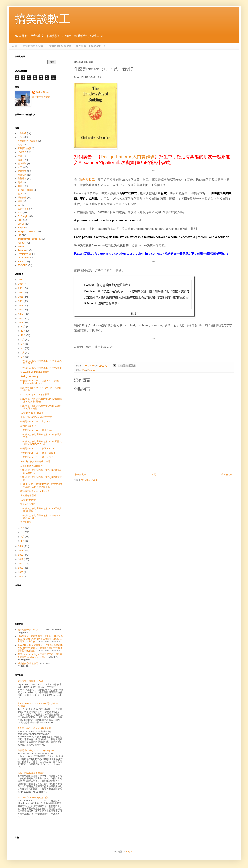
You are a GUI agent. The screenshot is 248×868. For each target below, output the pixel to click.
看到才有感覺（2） (30, 426)
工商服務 (22, 133)
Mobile (21, 246)
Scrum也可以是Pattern (32, 413)
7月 (23, 348)
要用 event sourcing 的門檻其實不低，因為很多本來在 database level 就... (40, 656)
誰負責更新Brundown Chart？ (35, 491)
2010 (21, 564)
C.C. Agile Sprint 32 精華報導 (35, 372)
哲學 (20, 156)
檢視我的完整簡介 (41, 97)
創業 (20, 182)
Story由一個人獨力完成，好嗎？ (36, 461)
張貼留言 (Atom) (89, 480)
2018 (21, 310)
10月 (24, 335)
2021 (21, 297)
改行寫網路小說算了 (28, 141)
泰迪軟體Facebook (60, 46)
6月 (23, 352)
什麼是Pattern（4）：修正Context (37, 430)
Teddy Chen (42, 92)
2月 (23, 537)
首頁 (14, 46)
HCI (20, 235)
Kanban (21, 243)
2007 (21, 577)
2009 (21, 568)
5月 (23, 357)
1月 (23, 541)
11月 (24, 331)
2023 (21, 288)
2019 (21, 305)
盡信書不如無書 (25, 190)
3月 (23, 532)
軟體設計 (22, 175)
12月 (24, 327)
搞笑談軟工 (43, 19)
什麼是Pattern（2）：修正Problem (38, 453)
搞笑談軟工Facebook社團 (91, 46)
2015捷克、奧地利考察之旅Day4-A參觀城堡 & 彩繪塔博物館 (41, 400)
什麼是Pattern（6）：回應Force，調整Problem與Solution (40, 382)
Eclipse (21, 228)
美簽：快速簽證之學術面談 (31, 773)
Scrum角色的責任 (29, 500)
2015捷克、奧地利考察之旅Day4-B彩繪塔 (41, 368)
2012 (21, 555)
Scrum (21, 262)
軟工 (84, 370)
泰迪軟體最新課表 (33, 46)
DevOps (22, 224)
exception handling (27, 231)
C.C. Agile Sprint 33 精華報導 (35, 394)
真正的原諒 (26, 522)
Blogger (129, 852)
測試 (20, 186)
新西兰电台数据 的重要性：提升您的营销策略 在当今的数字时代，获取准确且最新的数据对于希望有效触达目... (40, 648)
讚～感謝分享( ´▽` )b (28, 630)
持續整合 (22, 152)
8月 (23, 344)
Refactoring (23, 258)
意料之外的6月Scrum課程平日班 (36, 417)
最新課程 (22, 179)
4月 (23, 528)
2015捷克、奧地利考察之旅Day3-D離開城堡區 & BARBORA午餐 (41, 443)
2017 (21, 314)
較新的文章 (81, 474)
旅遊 (20, 160)
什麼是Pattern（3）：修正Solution (37, 449)
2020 (21, 301)
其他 (20, 145)
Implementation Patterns (30, 239)
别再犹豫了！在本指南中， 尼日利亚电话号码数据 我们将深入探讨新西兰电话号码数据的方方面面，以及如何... (40, 639)
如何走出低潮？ (28, 504)
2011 (21, 559)
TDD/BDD (22, 265)
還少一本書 (23, 209)
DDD (20, 220)
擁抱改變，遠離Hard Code (31, 681)
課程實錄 (22, 197)
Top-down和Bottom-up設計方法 (33, 798)
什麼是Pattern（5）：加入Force (36, 422)
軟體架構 (22, 171)
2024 (21, 284)
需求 (20, 194)
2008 (21, 572)
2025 (21, 280)
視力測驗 (22, 164)
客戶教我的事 (24, 148)
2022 (21, 293)
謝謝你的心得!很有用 (28, 664)
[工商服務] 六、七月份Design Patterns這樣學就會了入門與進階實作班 (41, 485)
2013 (21, 551)
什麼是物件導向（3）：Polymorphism (36, 751)
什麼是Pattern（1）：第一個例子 (37, 457)
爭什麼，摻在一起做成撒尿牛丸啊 (34, 728)
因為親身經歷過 (28, 496)
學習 (20, 201)
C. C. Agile (23, 216)
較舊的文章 (227, 474)
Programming (24, 254)
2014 (21, 546)
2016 (21, 318)
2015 (21, 323)
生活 (20, 137)
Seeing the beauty (29, 376)
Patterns (91, 370)
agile (20, 213)
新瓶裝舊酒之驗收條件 (31, 466)
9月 (23, 340)
